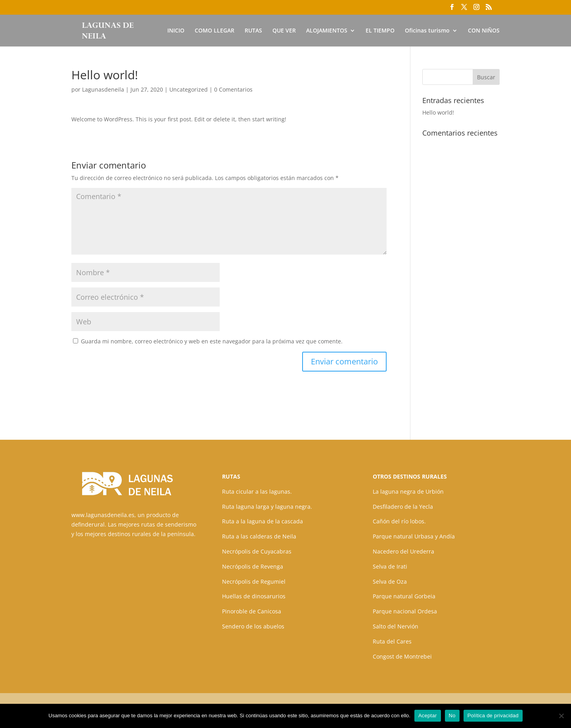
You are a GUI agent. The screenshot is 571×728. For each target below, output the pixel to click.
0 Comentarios (233, 89)
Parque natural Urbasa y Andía (414, 536)
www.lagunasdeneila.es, (104, 515)
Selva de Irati (390, 566)
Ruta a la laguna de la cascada (263, 521)
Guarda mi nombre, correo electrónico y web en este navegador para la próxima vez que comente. (212, 341)
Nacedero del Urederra (403, 551)
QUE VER (284, 31)
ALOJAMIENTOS (327, 31)
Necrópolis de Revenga (253, 566)
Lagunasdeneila (103, 89)
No (452, 716)
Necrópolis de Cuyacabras (257, 551)
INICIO (176, 31)
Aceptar (428, 716)
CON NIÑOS (484, 31)
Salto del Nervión (396, 626)
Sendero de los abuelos (253, 626)
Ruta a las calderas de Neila (259, 536)
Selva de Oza (390, 581)
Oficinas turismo (427, 31)
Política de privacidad (493, 716)
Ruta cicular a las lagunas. (257, 491)
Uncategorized (189, 89)
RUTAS (253, 31)
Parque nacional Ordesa (405, 611)
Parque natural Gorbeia (404, 596)
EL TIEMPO (380, 31)
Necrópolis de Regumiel (254, 581)
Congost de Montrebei (402, 656)
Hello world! (438, 112)
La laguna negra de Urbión (408, 491)
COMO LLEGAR (215, 31)
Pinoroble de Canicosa (252, 611)
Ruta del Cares (392, 641)
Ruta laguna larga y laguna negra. (267, 507)
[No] (561, 716)
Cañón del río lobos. (399, 521)
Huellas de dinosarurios (254, 596)
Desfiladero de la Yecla (403, 507)
